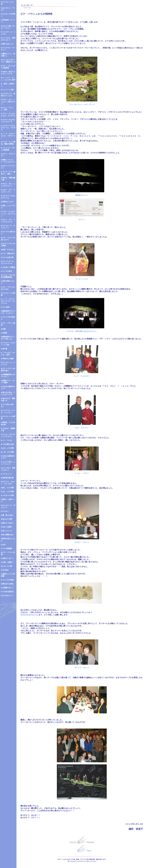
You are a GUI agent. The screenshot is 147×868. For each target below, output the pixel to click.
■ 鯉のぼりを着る (7, 584)
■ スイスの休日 (6, 271)
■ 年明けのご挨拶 (7, 359)
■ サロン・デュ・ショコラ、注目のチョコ (8, 102)
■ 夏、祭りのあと (7, 515)
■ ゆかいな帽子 (6, 527)
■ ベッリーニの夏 (7, 90)
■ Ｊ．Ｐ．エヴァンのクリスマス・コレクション (8, 301)
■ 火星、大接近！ (7, 562)
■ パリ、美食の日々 (8, 253)
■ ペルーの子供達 (7, 580)
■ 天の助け (5, 570)
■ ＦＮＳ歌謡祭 (6, 548)
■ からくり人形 (6, 566)
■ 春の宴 (4, 349)
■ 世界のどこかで (7, 202)
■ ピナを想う (6, 307)
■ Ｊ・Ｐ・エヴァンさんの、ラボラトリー (8, 136)
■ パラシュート (6, 474)
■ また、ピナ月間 (7, 492)
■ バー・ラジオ (6, 440)
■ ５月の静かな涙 (7, 444)
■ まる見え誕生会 (7, 592)
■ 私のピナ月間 (6, 519)
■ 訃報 (3, 329)
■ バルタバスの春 (7, 495)
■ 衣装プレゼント (7, 558)
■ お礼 (3, 545)
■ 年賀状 (4, 333)
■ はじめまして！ (7, 595)
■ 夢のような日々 (7, 523)
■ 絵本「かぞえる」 (8, 250)
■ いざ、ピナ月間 (7, 452)
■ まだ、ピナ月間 (7, 448)
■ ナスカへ (5, 511)
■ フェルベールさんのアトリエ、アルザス (8, 128)
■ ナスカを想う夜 (7, 257)
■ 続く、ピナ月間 (7, 488)
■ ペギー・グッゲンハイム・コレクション (8, 214)
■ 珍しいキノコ (6, 531)
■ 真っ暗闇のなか (7, 535)
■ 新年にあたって (7, 44)
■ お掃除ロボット (7, 588)
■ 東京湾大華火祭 (7, 478)
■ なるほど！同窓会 (8, 267)
